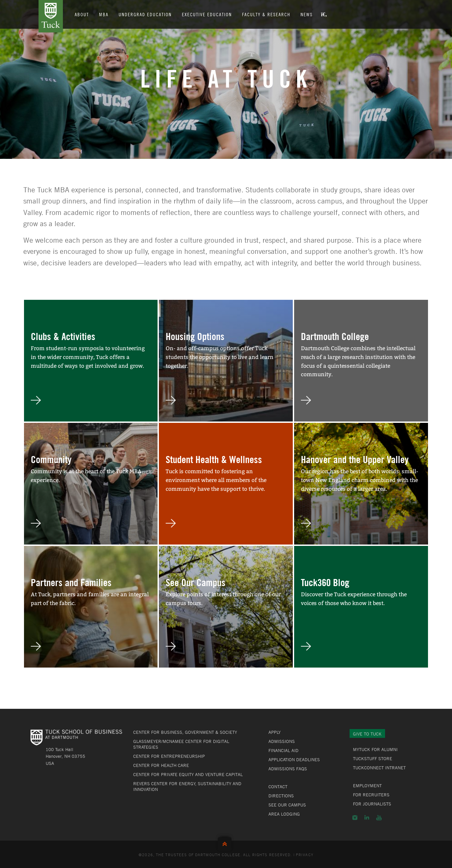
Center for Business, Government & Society (185, 732)
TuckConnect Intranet (379, 768)
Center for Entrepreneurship (169, 756)
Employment (367, 786)
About (82, 14)
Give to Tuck (367, 734)
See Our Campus (287, 805)
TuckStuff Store (373, 758)
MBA (104, 14)
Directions (281, 796)
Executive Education (207, 14)
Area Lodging (284, 814)
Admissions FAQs (288, 769)
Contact (278, 787)
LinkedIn (367, 818)
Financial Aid (283, 750)
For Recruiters (371, 795)
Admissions (282, 741)
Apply (275, 732)
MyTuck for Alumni (375, 749)
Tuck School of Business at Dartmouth (51, 16)
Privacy (305, 854)
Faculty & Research (266, 14)
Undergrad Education (145, 14)
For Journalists (372, 804)
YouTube (379, 818)
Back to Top (226, 842)
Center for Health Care (161, 765)
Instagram (355, 818)
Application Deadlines (294, 759)
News (307, 14)
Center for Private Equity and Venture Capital (188, 774)
